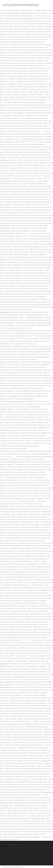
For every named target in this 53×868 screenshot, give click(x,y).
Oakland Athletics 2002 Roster (25, 856)
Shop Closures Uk (37, 853)
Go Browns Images (25, 858)
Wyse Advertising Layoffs (20, 861)
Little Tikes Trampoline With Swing (15, 845)
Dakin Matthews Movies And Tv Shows (23, 848)
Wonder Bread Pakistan (34, 850)
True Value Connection (22, 853)
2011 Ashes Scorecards (17, 850)
